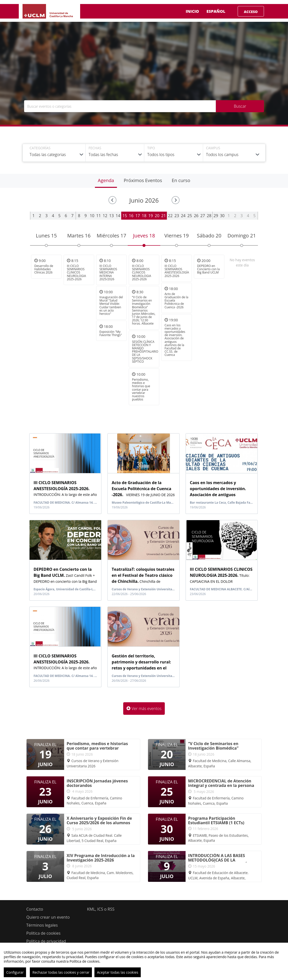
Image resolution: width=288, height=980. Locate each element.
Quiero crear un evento (48, 917)
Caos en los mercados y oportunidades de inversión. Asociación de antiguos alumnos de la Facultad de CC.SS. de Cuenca (175, 340)
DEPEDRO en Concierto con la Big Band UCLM (208, 269)
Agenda (106, 180)
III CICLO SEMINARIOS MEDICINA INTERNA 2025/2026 (108, 272)
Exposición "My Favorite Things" (111, 333)
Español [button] (220, 11)
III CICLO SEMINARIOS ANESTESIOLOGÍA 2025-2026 (177, 271)
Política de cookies (43, 933)
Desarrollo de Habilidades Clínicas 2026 (44, 269)
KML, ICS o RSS (101, 909)
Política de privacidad (46, 941)
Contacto (35, 909)
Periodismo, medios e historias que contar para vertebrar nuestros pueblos (141, 389)
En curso (181, 180)
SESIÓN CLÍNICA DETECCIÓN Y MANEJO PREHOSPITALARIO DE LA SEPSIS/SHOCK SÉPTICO (145, 352)
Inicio (192, 11)
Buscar (240, 106)
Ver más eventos (144, 709)
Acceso (251, 12)
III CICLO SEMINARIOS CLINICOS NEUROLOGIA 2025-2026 (76, 272)
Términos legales (42, 925)
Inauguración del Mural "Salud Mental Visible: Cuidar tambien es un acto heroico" (111, 305)
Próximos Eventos (143, 180)
